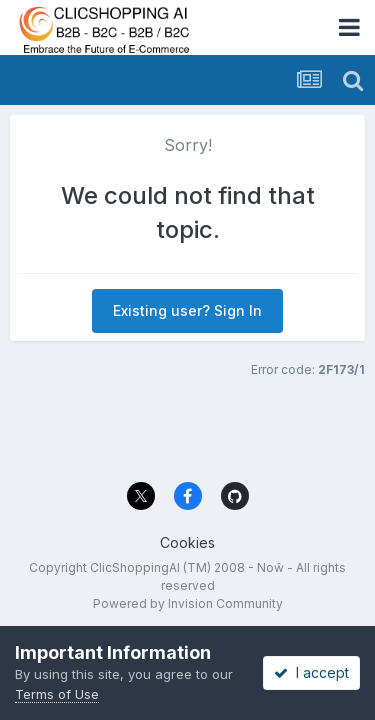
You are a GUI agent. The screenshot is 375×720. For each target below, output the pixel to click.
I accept (311, 672)
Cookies (187, 542)
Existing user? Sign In (187, 310)
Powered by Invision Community (188, 603)
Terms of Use (57, 694)
